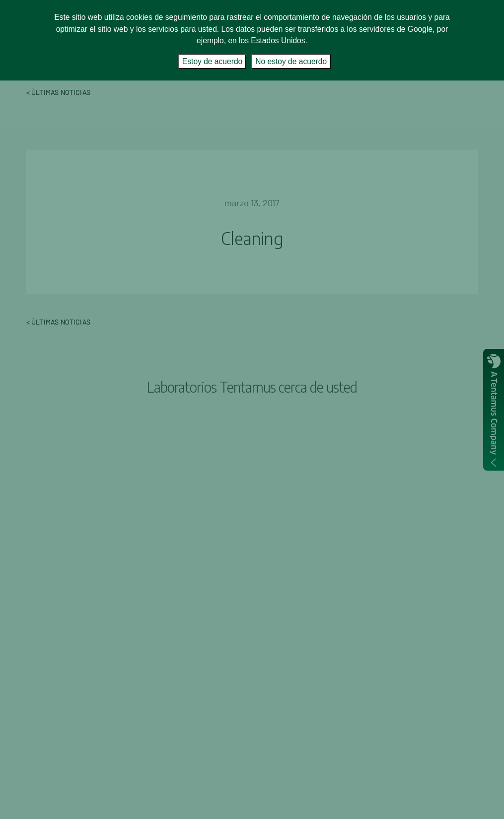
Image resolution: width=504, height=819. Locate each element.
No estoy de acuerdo (291, 61)
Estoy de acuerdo (212, 61)
